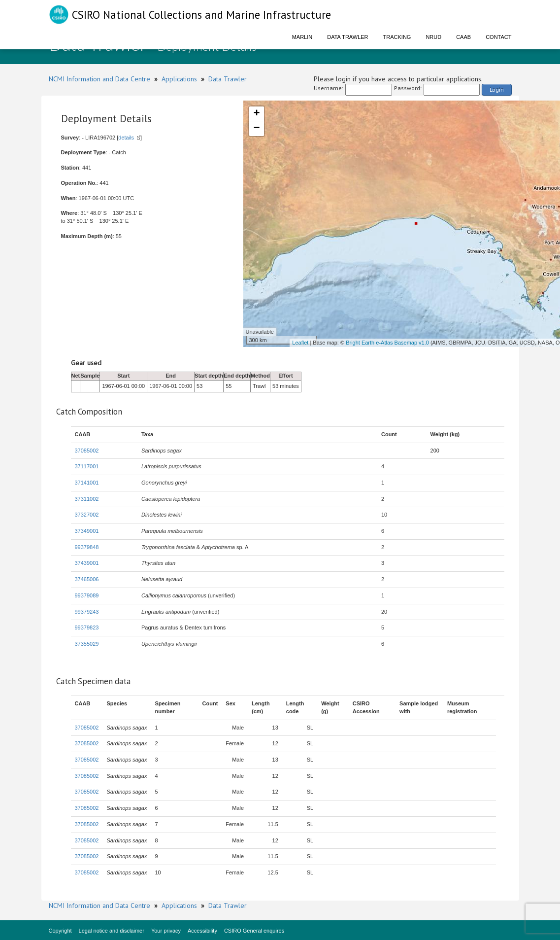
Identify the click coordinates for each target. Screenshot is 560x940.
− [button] (256, 129)
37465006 (87, 579)
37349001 (87, 531)
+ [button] (256, 114)
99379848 (87, 547)
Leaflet (300, 343)
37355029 (87, 644)
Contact (498, 37)
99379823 (87, 627)
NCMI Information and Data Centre (99, 79)
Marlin (302, 37)
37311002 (87, 499)
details (126, 138)
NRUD (433, 37)
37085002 (87, 451)
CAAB (463, 37)
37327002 (87, 515)
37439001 (87, 563)
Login (497, 89)
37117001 (87, 466)
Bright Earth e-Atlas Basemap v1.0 (387, 343)
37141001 (87, 483)
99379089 (87, 595)
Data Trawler (347, 37)
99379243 (87, 612)
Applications (179, 79)
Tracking (397, 37)
